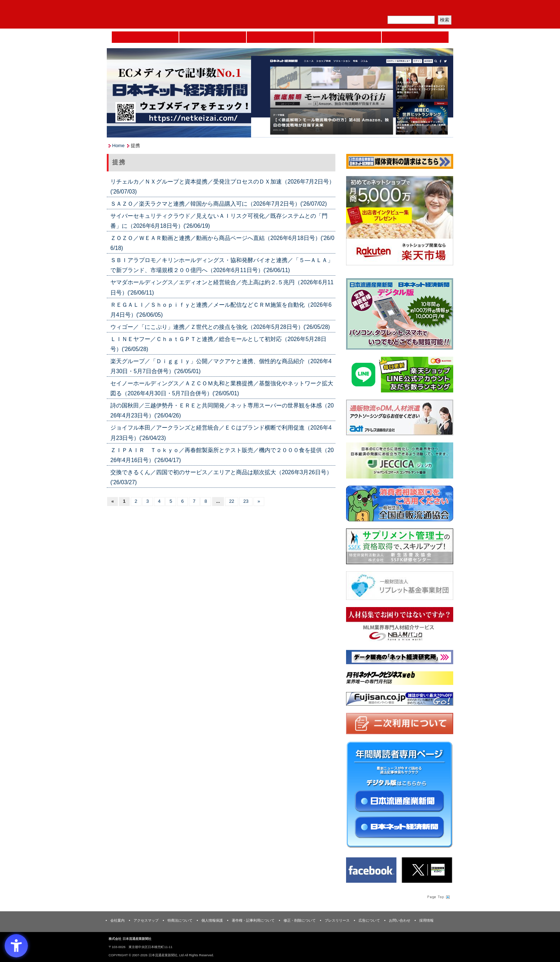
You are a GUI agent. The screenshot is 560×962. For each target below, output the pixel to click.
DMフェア (415, 37)
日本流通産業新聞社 (158, 14)
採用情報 (426, 920)
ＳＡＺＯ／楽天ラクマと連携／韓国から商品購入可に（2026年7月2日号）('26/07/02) (219, 204)
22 (231, 501)
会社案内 (117, 920)
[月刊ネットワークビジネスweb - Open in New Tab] (400, 680)
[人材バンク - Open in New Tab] (400, 627)
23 (246, 501)
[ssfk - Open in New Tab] (400, 548)
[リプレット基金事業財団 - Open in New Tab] (400, 587)
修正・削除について (300, 920)
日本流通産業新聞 (280, 37)
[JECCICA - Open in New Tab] (400, 462)
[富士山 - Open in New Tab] (400, 700)
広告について (369, 920)
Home (145, 37)
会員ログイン (436, 9)
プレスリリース (337, 920)
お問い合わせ (400, 920)
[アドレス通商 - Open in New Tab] (400, 419)
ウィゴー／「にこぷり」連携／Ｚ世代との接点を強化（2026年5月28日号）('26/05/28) (220, 327)
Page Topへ (438, 897)
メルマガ (370, 9)
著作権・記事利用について (253, 920)
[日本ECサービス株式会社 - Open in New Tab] (400, 376)
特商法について (180, 920)
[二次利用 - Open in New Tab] (400, 725)
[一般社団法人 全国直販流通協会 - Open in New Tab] (400, 505)
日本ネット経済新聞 (348, 37)
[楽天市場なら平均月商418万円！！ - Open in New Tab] (400, 222)
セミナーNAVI (213, 37)
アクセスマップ (146, 920)
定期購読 (403, 9)
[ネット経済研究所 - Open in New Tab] (400, 659)
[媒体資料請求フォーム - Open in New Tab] (400, 163)
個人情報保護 (212, 920)
